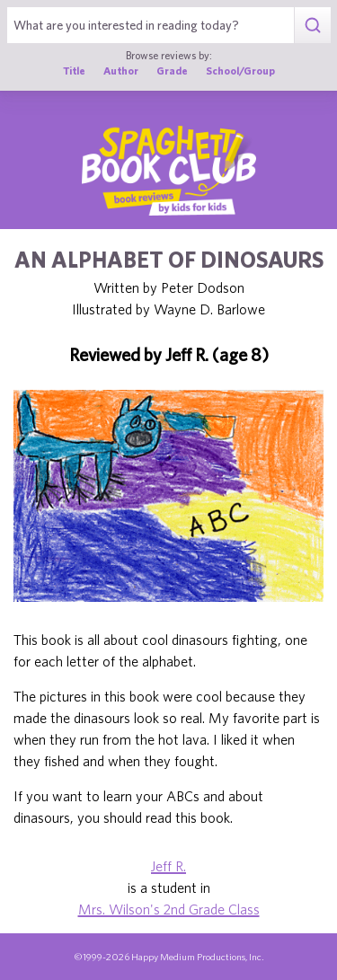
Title (74, 71)
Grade (172, 71)
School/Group (240, 71)
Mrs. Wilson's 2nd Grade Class (169, 909)
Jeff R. (168, 866)
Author (121, 71)
